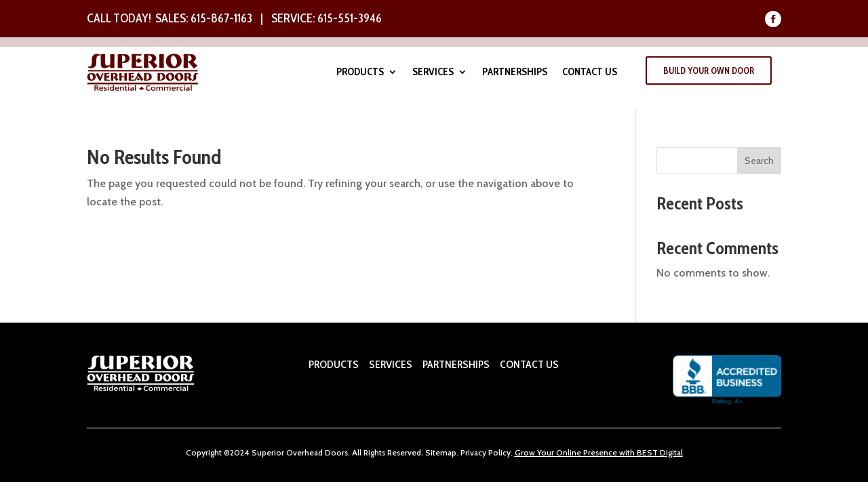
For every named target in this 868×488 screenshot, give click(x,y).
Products (360, 73)
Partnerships (515, 73)
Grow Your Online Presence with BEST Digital (599, 452)
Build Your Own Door (709, 70)
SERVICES (391, 364)
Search (759, 161)
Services (433, 73)
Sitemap (441, 452)
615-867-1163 (221, 18)
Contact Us (590, 73)
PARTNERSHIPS (455, 364)
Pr (464, 452)
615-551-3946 (350, 18)
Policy (498, 452)
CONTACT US (529, 364)
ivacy (477, 452)
